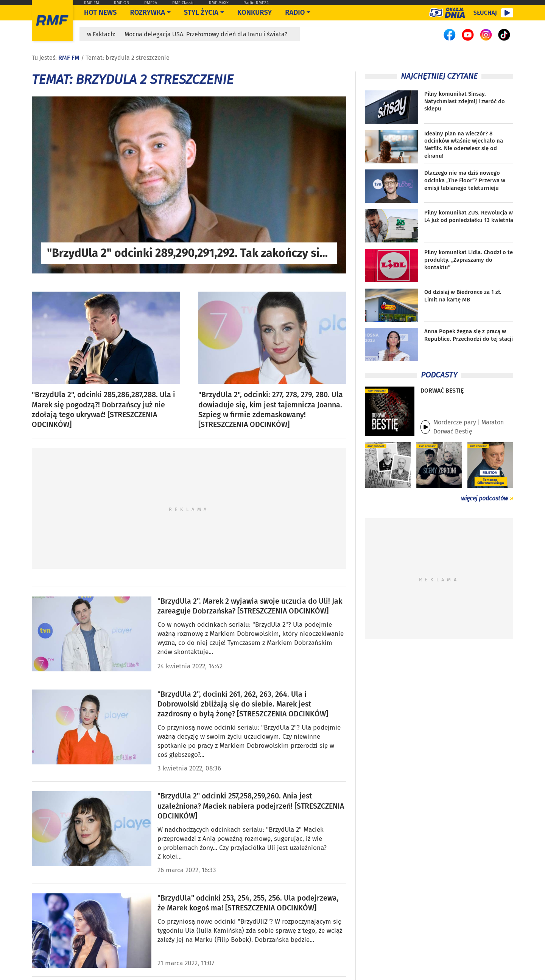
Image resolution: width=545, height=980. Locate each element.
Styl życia (201, 12)
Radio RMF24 (256, 3)
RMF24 (151, 3)
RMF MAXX (219, 3)
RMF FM (92, 3)
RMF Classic (183, 3)
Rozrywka (148, 12)
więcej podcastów (484, 498)
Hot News (100, 12)
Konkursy (255, 12)
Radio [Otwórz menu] (295, 12)
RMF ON (122, 3)
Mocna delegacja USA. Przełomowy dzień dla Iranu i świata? (206, 34)
